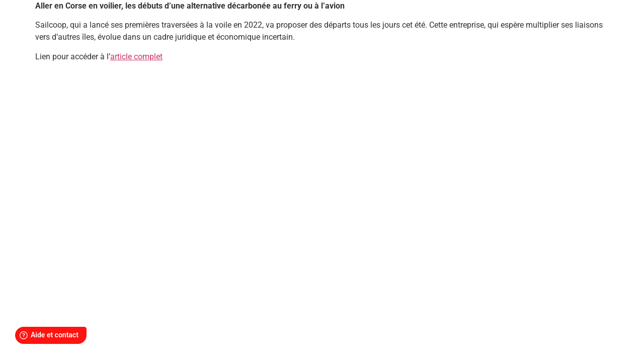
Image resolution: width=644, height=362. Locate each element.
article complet (136, 57)
